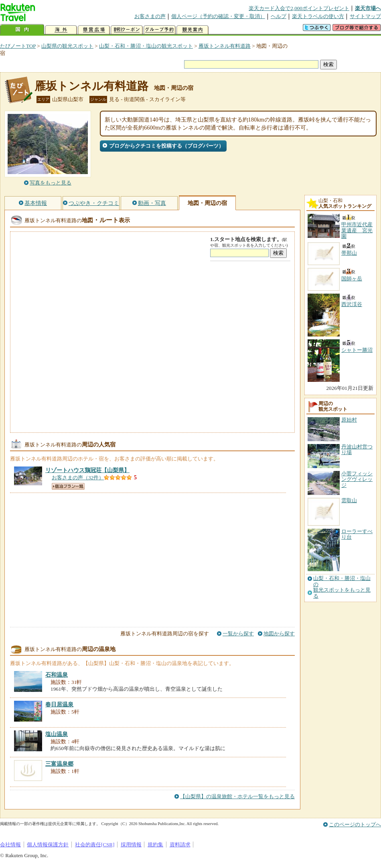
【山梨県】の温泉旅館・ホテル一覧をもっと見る (237, 796)
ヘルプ (279, 16)
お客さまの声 (150, 16)
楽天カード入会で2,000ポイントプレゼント (299, 8)
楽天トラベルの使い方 (318, 16)
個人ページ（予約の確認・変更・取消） (218, 16)
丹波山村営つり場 (357, 449)
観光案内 (193, 30)
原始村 (349, 420)
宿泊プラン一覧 (68, 486)
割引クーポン (127, 30)
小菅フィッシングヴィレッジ (357, 479)
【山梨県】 (87, 470)
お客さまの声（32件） (78, 478)
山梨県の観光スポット (67, 46)
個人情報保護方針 (48, 845)
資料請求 (180, 845)
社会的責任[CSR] (95, 845)
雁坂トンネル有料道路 (225, 46)
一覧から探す (238, 634)
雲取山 (349, 500)
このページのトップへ (355, 824)
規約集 (155, 845)
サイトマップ (365, 16)
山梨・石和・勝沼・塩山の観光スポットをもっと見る (342, 587)
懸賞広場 (94, 30)
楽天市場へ (368, 8)
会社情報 (10, 845)
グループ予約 (160, 30)
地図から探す (279, 634)
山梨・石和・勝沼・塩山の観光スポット (146, 46)
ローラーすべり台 (357, 534)
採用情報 (131, 845)
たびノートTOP (18, 46)
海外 (61, 30)
